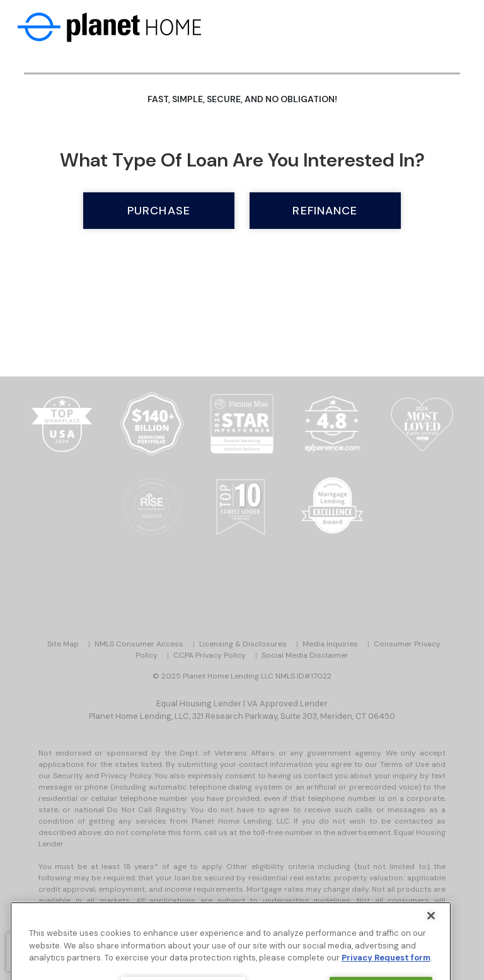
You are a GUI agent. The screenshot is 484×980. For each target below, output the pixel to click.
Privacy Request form (386, 970)
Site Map (63, 644)
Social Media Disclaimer (305, 655)
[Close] (431, 928)
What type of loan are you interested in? (242, 160)
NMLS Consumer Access (139, 644)
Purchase (159, 211)
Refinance (325, 211)
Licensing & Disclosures (243, 644)
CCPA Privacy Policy (210, 655)
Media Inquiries (330, 644)
